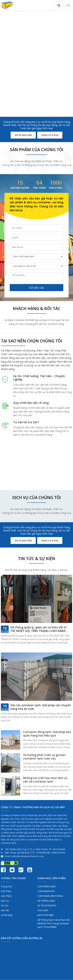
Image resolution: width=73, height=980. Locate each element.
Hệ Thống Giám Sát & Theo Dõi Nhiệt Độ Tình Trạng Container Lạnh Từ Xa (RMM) (54, 923)
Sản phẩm (6, 896)
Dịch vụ (5, 901)
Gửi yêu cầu (37, 288)
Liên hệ (5, 910)
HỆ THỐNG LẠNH (46, 901)
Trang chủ (6, 886)
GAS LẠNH (43, 910)
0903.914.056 (50, 135)
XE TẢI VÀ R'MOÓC (47, 906)
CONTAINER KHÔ (46, 891)
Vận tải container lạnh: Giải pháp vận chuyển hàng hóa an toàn (41, 707)
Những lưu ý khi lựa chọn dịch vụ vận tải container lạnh (45, 780)
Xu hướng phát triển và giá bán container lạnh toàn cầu (44, 757)
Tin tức (5, 906)
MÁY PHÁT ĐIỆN (45, 915)
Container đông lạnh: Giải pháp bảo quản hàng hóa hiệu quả (47, 734)
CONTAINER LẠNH (47, 886)
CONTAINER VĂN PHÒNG (50, 896)
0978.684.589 (23, 135)
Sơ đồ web (7, 915)
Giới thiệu (6, 891)
